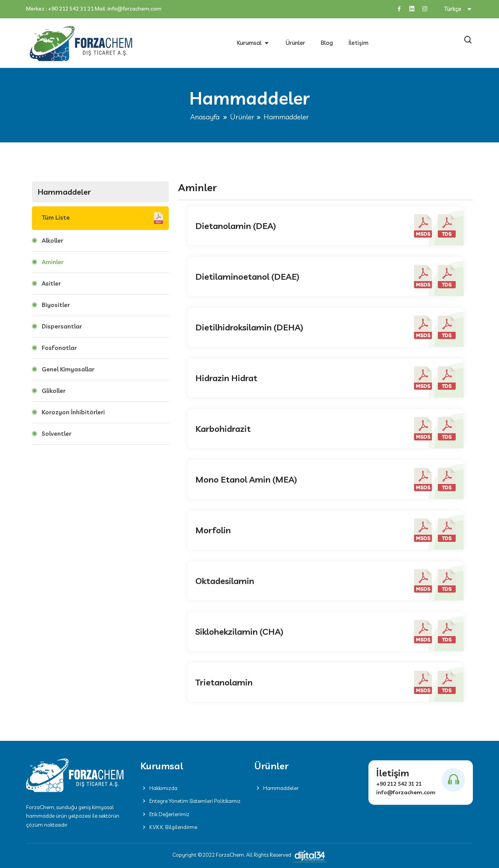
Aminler (53, 262)
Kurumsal (250, 43)
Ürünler (296, 43)
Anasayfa (205, 117)
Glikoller (54, 391)
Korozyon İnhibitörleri (73, 412)
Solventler (57, 434)
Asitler (51, 283)
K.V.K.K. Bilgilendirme (169, 827)
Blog (327, 43)
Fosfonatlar (59, 348)
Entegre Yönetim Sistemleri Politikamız (190, 801)
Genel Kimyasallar (68, 369)
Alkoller (52, 241)
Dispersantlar (62, 326)
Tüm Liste (102, 218)
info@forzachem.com (134, 9)
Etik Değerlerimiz (165, 814)
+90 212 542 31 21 (71, 9)
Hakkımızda (159, 788)
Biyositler (56, 305)
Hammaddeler (276, 788)
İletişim (358, 43)
